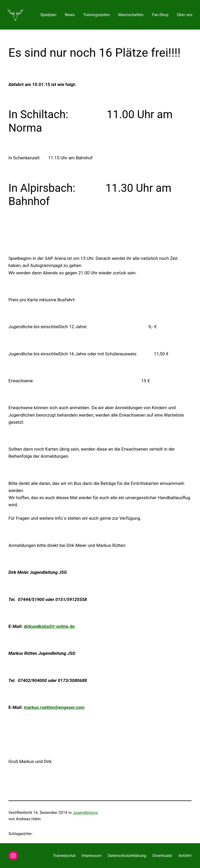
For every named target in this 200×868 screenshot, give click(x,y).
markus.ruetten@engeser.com (54, 707)
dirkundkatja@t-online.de (49, 626)
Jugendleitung (85, 813)
